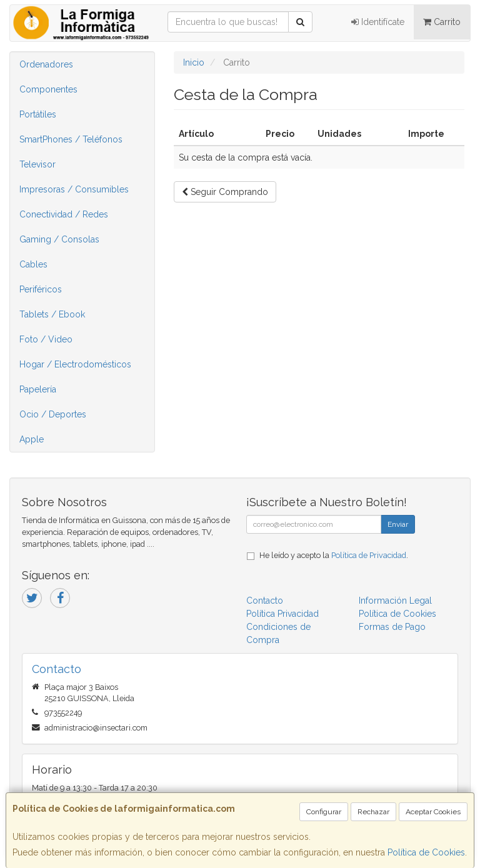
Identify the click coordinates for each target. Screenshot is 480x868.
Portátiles (38, 114)
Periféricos (41, 289)
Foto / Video (46, 339)
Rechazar (373, 812)
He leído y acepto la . (334, 555)
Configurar (324, 812)
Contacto (265, 601)
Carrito (442, 22)
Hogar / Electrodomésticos (75, 364)
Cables (33, 264)
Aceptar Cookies (433, 812)
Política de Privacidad (369, 555)
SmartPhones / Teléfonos (71, 139)
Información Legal (395, 601)
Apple (32, 439)
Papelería (38, 389)
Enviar (398, 524)
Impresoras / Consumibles (74, 189)
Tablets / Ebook (52, 314)
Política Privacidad (282, 614)
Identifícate (378, 22)
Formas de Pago (392, 627)
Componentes (48, 89)
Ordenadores (46, 64)
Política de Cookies (426, 852)
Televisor (37, 164)
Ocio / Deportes (53, 414)
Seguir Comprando (225, 192)
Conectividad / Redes (64, 214)
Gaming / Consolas (59, 239)
